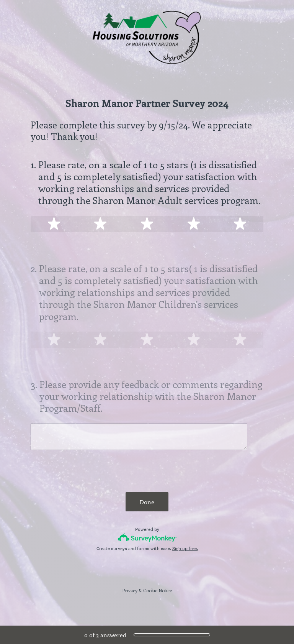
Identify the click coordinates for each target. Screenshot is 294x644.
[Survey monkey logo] (147, 538)
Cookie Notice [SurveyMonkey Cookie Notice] (158, 590)
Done (147, 502)
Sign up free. (185, 549)
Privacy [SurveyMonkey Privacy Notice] (130, 590)
